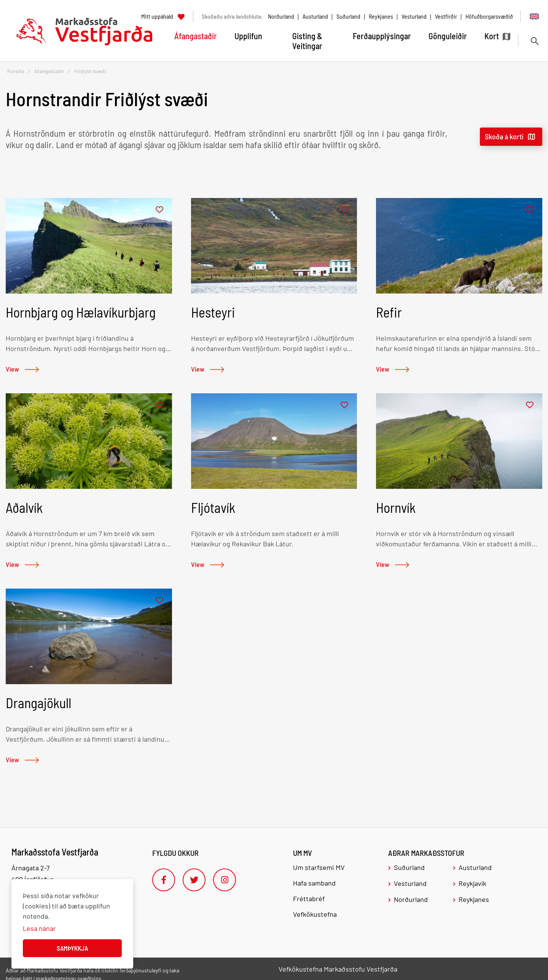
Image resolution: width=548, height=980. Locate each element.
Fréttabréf (309, 899)
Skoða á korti (504, 136)
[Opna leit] (534, 41)
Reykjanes (381, 16)
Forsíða (16, 71)
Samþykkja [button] (72, 948)
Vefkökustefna (315, 914)
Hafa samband (314, 883)
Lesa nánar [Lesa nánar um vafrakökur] (39, 928)
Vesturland (414, 16)
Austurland (315, 16)
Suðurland (348, 16)
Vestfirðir (446, 16)
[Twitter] (194, 880)
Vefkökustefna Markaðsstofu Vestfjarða (338, 969)
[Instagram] (225, 880)
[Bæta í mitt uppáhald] (159, 210)
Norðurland (281, 16)
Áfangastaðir (49, 71)
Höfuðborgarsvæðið (489, 16)
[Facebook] (164, 880)
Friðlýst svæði (90, 71)
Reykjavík (472, 883)
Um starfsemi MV (319, 867)
